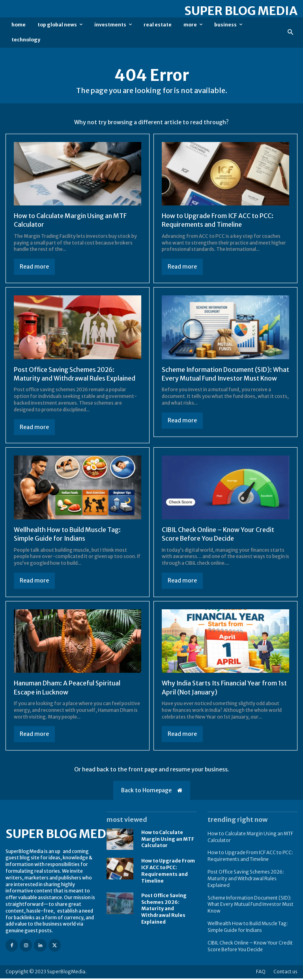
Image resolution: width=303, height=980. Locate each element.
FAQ (261, 973)
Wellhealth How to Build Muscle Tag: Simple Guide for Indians (248, 929)
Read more (34, 267)
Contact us (285, 973)
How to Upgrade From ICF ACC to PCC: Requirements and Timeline (218, 220)
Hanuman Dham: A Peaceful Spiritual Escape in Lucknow (67, 690)
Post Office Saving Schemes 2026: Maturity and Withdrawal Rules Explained (164, 911)
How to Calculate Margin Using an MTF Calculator (168, 841)
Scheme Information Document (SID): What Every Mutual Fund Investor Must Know (219, 378)
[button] (291, 33)
